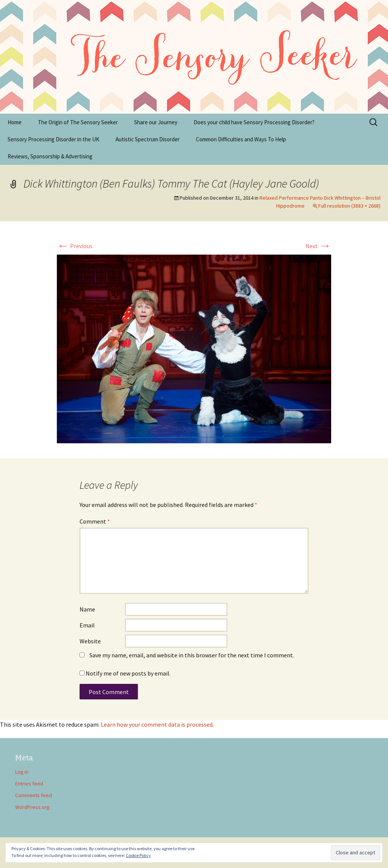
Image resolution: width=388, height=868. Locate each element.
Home (15, 122)
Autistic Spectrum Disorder (148, 139)
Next (318, 246)
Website (90, 641)
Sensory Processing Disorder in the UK (53, 139)
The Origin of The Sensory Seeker (78, 122)
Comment (95, 521)
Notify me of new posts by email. (128, 673)
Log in (22, 772)
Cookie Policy (138, 855)
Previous (75, 246)
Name (87, 609)
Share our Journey (156, 122)
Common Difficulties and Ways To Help (241, 139)
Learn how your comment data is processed (157, 724)
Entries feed (29, 784)
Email (87, 625)
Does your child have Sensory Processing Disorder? (254, 122)
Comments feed (34, 795)
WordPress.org (32, 807)
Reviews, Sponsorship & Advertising (50, 156)
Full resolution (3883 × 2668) (349, 206)
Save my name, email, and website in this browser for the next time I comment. (192, 655)
